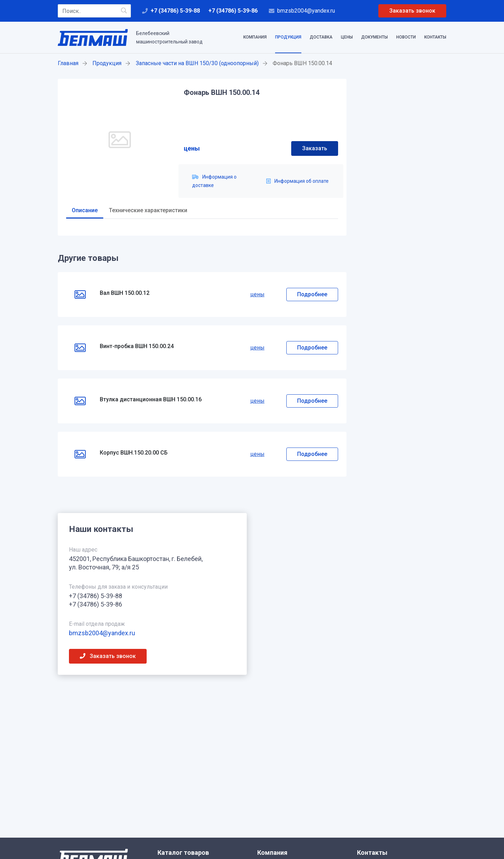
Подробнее (312, 294)
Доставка (321, 37)
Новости (406, 37)
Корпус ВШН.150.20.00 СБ (134, 453)
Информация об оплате (297, 181)
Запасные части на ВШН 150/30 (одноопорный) (197, 63)
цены (192, 148)
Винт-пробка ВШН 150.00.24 (137, 346)
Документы (374, 37)
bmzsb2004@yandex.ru (306, 11)
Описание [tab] (85, 210)
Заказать (315, 148)
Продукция (288, 37)
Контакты (435, 37)
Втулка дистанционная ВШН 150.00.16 (151, 399)
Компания (255, 37)
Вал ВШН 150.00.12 (125, 293)
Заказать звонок (412, 11)
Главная (68, 63)
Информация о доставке (214, 181)
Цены (347, 37)
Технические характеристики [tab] (148, 210)
